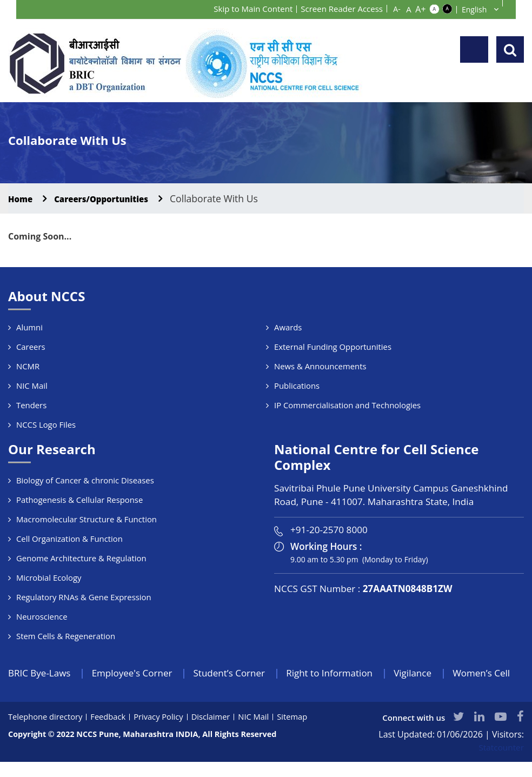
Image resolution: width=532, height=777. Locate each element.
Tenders (32, 405)
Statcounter (500, 762)
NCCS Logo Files (46, 424)
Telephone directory (46, 732)
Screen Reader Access (339, 9)
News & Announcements (321, 366)
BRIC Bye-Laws (41, 673)
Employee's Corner (138, 673)
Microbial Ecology (49, 577)
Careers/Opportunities (114, 198)
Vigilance (431, 673)
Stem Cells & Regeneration (66, 636)
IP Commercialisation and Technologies (348, 405)
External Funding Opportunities (333, 347)
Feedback (110, 732)
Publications (297, 386)
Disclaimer (215, 732)
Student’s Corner (240, 673)
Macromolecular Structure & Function (87, 519)
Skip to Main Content (245, 9)
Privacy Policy (162, 732)
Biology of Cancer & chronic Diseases (86, 480)
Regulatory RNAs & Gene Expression (84, 597)
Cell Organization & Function (70, 539)
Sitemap (298, 732)
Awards (288, 327)
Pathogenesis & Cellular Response (80, 500)
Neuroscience (42, 616)
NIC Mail (32, 386)
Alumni (29, 327)
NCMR (28, 366)
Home (22, 198)
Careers (31, 347)
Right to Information (344, 673)
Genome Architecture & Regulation (82, 558)
